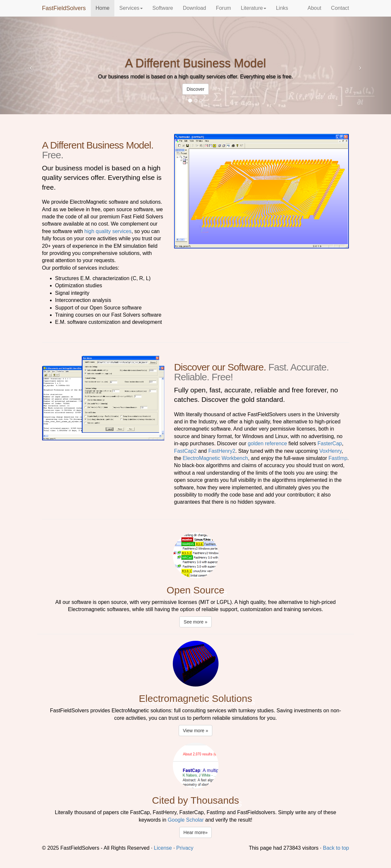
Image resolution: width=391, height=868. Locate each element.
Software (163, 8)
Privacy (185, 848)
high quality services (108, 231)
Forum (223, 8)
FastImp (338, 458)
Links (282, 8)
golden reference (268, 443)
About (315, 8)
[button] (29, 65)
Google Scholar (186, 820)
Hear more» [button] (196, 832)
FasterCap (330, 443)
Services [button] (131, 8)
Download (195, 8)
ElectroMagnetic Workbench (215, 458)
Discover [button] (195, 89)
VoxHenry (330, 451)
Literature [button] (253, 8)
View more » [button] (196, 731)
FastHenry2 (222, 451)
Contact (340, 8)
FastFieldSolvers (64, 8)
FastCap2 (185, 451)
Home (103, 8)
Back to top (336, 848)
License (163, 848)
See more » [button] (195, 622)
